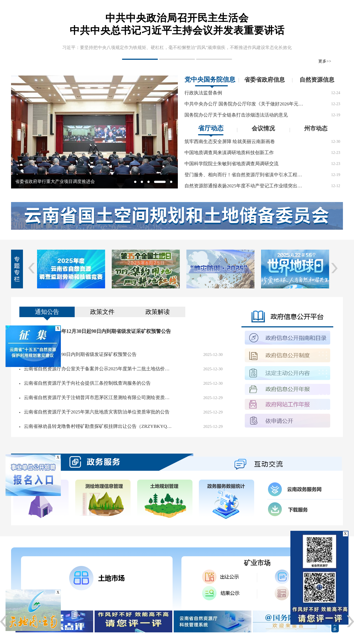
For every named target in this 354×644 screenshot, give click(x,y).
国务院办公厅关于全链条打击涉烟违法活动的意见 (236, 115)
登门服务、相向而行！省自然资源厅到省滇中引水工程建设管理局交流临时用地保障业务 (244, 175)
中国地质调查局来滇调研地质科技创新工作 (229, 153)
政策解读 (158, 312)
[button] (140, 59)
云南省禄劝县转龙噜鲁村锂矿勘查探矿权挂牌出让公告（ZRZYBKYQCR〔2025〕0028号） (98, 426)
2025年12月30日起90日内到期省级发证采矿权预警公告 (111, 331)
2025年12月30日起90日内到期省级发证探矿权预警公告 (80, 354)
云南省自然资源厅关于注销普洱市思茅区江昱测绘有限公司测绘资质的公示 (98, 398)
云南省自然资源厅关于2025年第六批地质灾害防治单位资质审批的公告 (97, 412)
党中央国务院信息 (210, 80)
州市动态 (316, 128)
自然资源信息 (317, 80)
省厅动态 (211, 128)
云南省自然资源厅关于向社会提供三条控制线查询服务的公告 (87, 383)
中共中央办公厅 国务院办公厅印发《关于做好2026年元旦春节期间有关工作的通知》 (244, 104)
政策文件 (102, 312)
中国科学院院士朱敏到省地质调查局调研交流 (231, 164)
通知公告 (47, 312)
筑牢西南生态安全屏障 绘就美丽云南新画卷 (230, 142)
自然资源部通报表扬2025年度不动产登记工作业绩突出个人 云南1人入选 (244, 186)
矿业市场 (257, 563)
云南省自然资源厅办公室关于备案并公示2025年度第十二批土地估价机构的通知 (98, 369)
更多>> (325, 61)
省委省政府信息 (265, 80)
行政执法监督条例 (203, 93)
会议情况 (263, 128)
